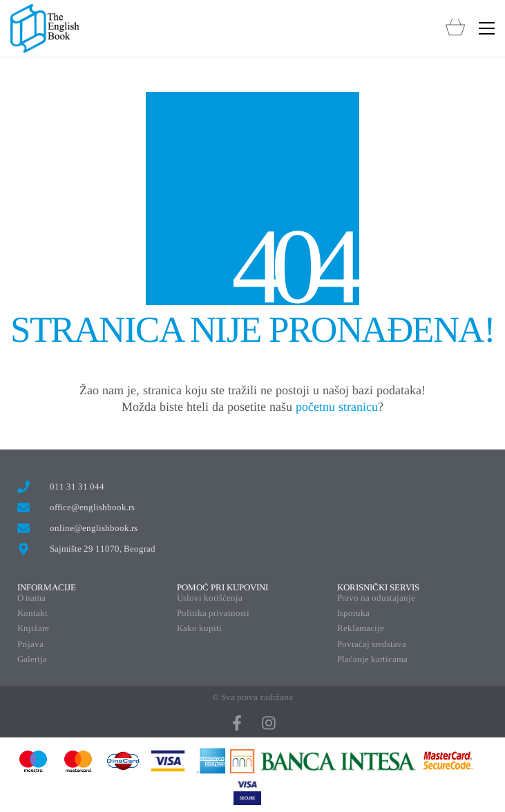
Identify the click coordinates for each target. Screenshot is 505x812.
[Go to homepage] (45, 28)
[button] (487, 28)
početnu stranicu (337, 407)
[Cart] (455, 29)
